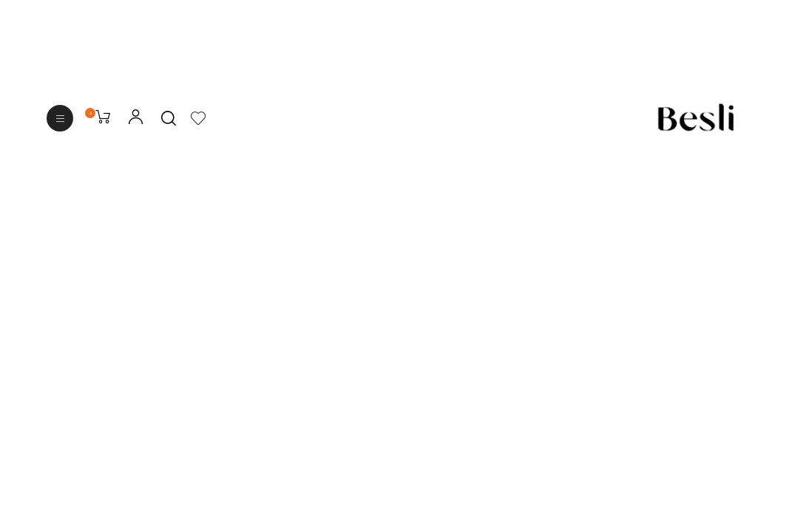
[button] (60, 118)
